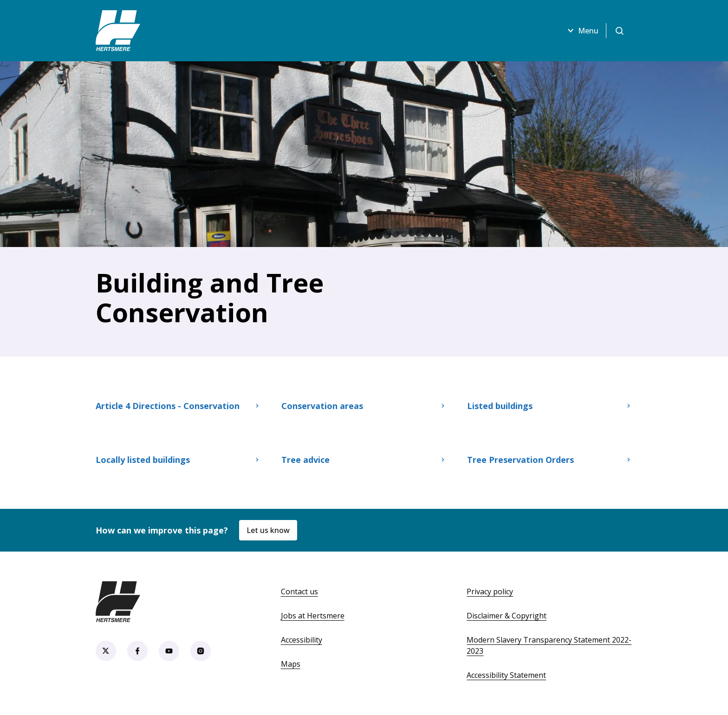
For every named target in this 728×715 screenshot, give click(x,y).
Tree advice (364, 460)
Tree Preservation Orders (550, 460)
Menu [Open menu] (582, 31)
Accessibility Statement (506, 675)
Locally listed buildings (178, 460)
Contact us (299, 591)
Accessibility (302, 640)
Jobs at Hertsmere (313, 616)
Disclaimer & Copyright (507, 616)
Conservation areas (364, 406)
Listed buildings (550, 406)
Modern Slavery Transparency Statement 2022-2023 (549, 645)
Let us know (268, 530)
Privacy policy (490, 591)
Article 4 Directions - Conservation (178, 406)
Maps (291, 664)
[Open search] (619, 31)
